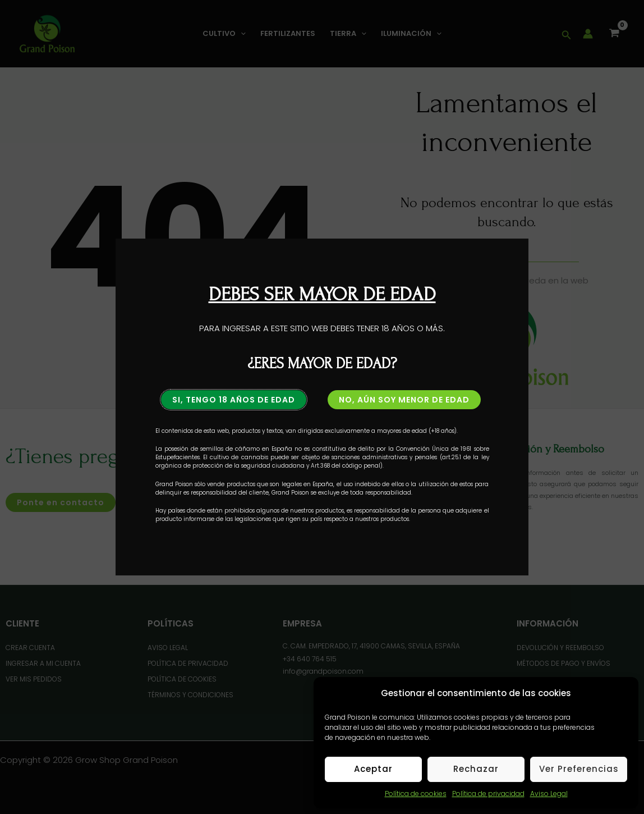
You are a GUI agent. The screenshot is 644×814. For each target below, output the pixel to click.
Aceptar (373, 769)
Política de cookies (416, 794)
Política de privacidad (488, 794)
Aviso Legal (549, 794)
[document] (322, 407)
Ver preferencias (579, 769)
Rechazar (476, 769)
